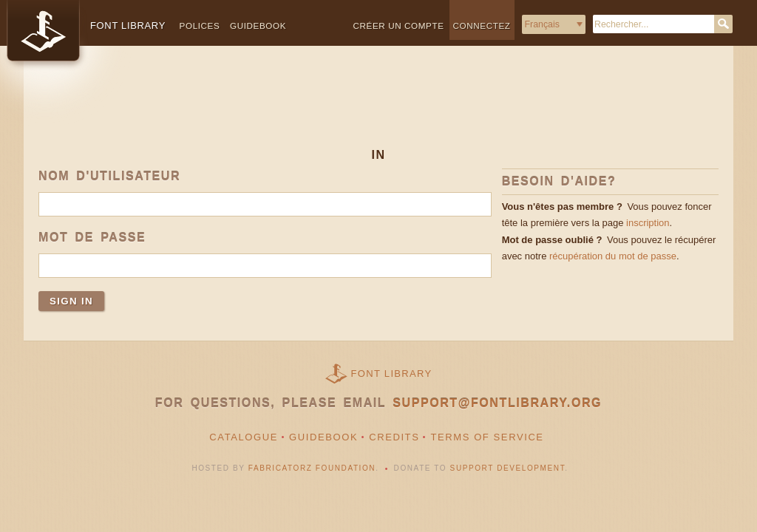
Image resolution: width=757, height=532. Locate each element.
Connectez (482, 25)
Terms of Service (487, 437)
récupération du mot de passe (613, 256)
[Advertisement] (378, 109)
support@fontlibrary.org (497, 403)
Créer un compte (399, 25)
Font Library (392, 374)
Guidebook (258, 25)
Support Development (508, 468)
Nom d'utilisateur (109, 176)
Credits (394, 437)
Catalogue (244, 437)
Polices (200, 25)
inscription (648, 223)
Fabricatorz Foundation (312, 468)
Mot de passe (92, 238)
